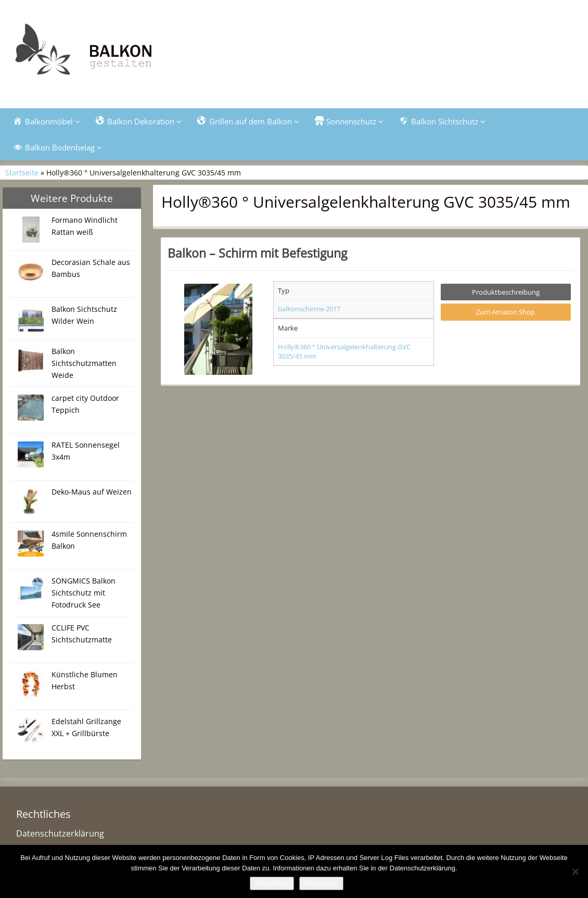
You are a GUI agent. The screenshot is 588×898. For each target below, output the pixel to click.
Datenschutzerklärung (60, 833)
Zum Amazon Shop (506, 312)
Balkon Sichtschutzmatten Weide (84, 363)
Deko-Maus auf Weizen (92, 492)
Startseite (22, 173)
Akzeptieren (272, 883)
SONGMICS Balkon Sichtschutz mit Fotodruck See (84, 593)
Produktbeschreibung (506, 292)
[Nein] (575, 871)
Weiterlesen (321, 883)
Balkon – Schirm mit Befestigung (257, 253)
